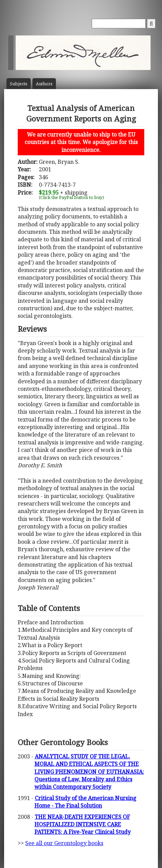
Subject (19, 84)
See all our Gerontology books (64, 843)
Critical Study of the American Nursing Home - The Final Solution (85, 802)
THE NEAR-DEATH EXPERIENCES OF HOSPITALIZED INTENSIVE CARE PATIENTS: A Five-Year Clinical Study (83, 824)
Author (44, 84)
